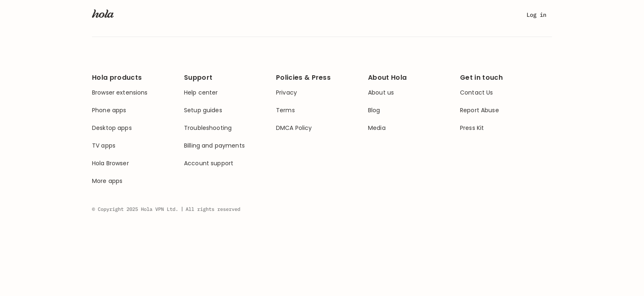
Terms (285, 110)
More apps (107, 181)
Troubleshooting (208, 128)
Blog (374, 110)
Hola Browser (110, 163)
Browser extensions (120, 93)
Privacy (286, 93)
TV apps (104, 146)
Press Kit (472, 128)
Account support (209, 163)
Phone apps (109, 110)
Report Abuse (480, 110)
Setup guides (203, 110)
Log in (536, 15)
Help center (201, 93)
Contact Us (476, 93)
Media (377, 128)
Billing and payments (214, 146)
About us (381, 93)
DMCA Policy (294, 128)
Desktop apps (112, 128)
